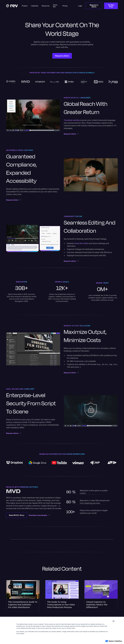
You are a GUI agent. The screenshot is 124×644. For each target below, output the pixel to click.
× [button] (114, 621)
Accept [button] (93, 639)
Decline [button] (103, 639)
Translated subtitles (72, 122)
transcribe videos (82, 245)
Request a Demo (94, 6)
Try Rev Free (111, 6)
